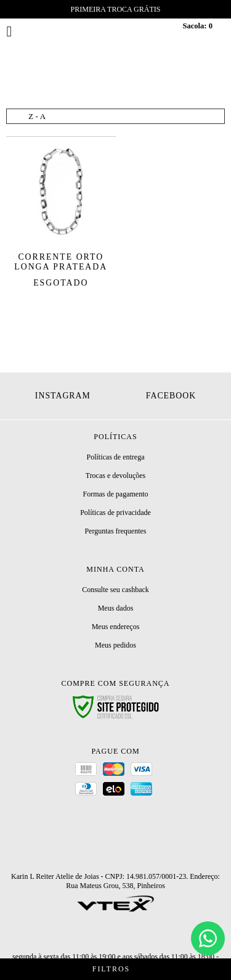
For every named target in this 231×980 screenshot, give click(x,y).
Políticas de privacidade (115, 513)
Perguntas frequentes (115, 531)
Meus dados (116, 608)
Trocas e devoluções (116, 476)
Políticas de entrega (116, 457)
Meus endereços (116, 627)
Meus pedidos (115, 645)
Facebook (171, 396)
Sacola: (197, 26)
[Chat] (208, 938)
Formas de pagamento (116, 494)
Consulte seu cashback (115, 590)
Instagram (63, 396)
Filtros (115, 969)
